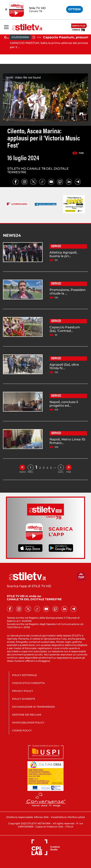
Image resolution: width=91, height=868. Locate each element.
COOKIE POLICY (22, 730)
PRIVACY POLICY (23, 691)
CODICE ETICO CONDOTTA (28, 683)
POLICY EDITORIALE (24, 675)
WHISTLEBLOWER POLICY (28, 723)
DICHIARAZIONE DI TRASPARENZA (33, 707)
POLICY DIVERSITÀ (24, 699)
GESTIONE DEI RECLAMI (27, 715)
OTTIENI (75, 9)
